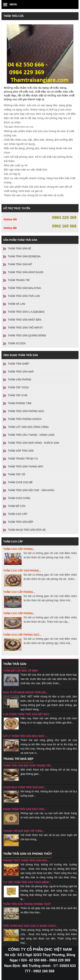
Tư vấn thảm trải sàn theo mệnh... (27, 882)
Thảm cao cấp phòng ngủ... (22, 635)
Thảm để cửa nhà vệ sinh (20, 671)
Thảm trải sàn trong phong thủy (27, 904)
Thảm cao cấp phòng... (19, 549)
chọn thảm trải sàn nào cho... (25, 809)
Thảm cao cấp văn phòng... (22, 571)
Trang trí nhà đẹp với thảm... (24, 831)
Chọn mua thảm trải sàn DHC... (25, 787)
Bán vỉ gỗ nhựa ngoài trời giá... (26, 693)
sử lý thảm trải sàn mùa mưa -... (26, 736)
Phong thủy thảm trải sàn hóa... (26, 861)
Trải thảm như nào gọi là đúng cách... (30, 926)
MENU (13, 4)
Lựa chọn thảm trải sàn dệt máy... (27, 714)
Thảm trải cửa (14, 16)
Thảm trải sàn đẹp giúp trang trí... (28, 766)
